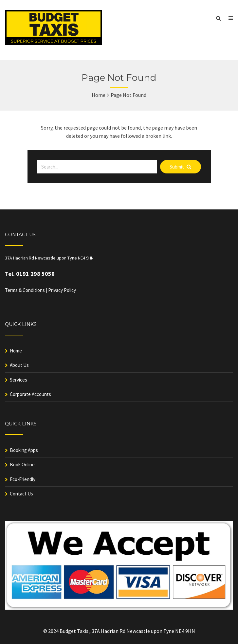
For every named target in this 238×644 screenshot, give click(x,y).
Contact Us (21, 494)
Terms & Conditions (25, 290)
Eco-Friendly (23, 479)
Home (99, 95)
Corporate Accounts (30, 394)
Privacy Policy (62, 290)
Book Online (22, 465)
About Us (19, 365)
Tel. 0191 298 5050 (30, 274)
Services (18, 380)
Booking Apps (24, 450)
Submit (180, 167)
